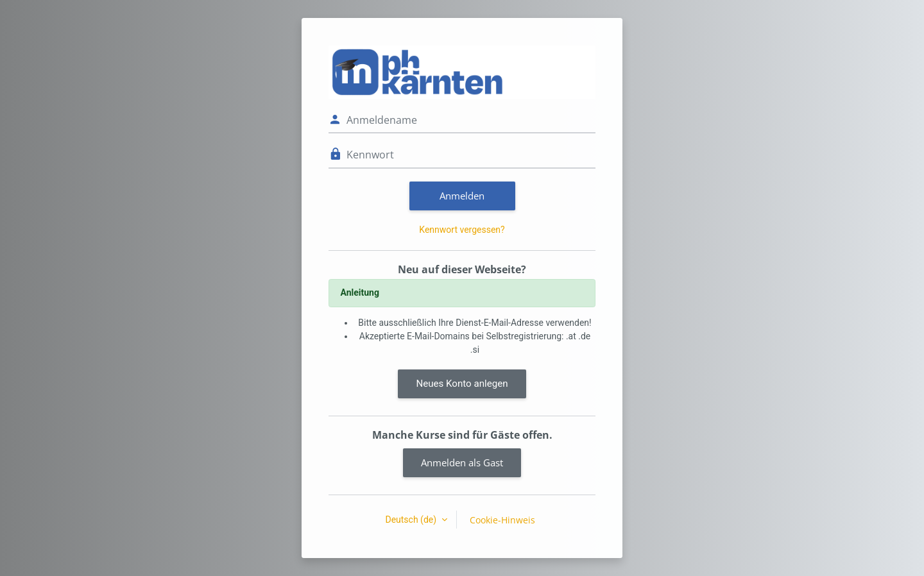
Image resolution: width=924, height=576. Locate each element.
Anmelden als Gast (462, 462)
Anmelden (462, 196)
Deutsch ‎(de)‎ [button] (412, 520)
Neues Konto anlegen (462, 384)
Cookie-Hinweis (502, 520)
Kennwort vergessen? (462, 230)
